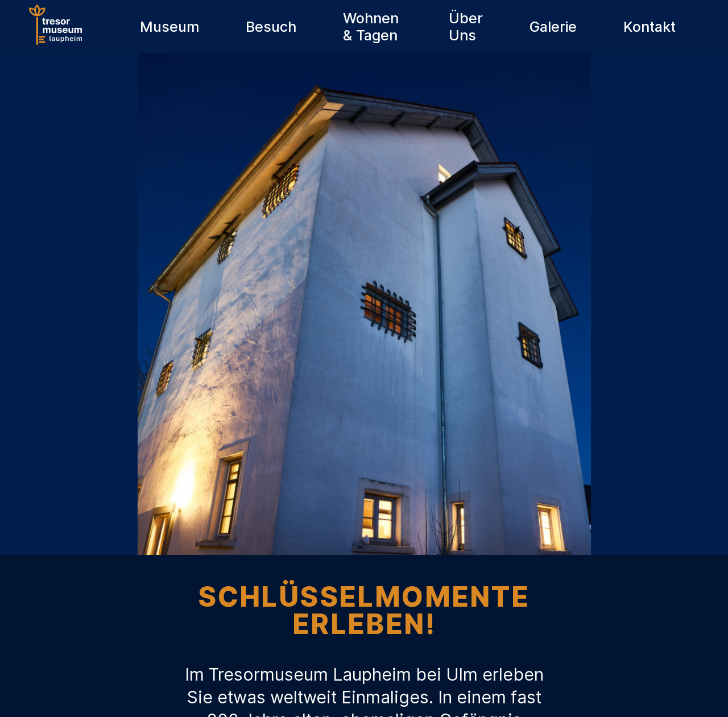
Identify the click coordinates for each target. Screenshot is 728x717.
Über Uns (466, 27)
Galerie (553, 27)
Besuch (271, 27)
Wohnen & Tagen (371, 27)
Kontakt (650, 27)
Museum (169, 27)
